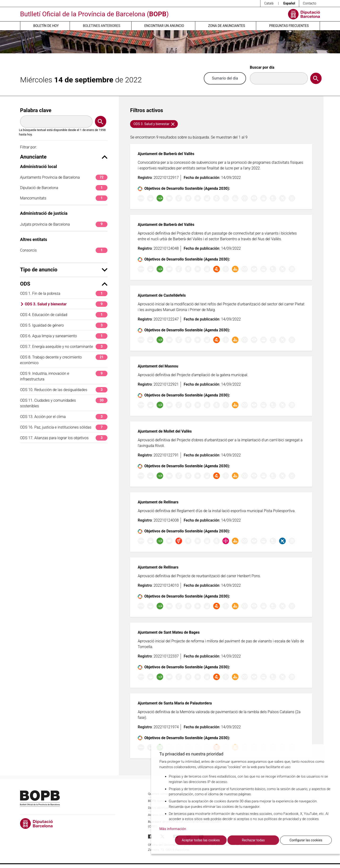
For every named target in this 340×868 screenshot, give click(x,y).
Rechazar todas (253, 840)
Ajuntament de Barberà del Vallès (166, 154)
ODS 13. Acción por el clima (64, 417)
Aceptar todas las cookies (201, 840)
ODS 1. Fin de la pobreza (64, 293)
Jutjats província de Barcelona (64, 224)
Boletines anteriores (102, 26)
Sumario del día (225, 78)
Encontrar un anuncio (164, 26)
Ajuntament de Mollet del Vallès (165, 431)
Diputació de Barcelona (64, 188)
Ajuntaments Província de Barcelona (64, 177)
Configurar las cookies (306, 840)
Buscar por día (262, 67)
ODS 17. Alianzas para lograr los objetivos (64, 438)
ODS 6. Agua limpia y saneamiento (64, 336)
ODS (64, 284)
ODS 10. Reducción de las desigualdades (64, 390)
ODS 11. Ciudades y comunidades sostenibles (64, 403)
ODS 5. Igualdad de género (64, 325)
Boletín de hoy (46, 26)
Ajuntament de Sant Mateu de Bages (169, 632)
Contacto (310, 3)
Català (269, 3)
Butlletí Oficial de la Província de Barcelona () (94, 14)
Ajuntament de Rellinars (158, 502)
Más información (173, 829)
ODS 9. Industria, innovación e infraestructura (64, 376)
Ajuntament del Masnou (158, 366)
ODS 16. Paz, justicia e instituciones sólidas (64, 427)
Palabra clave (36, 110)
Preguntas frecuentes (289, 26)
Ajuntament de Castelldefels (162, 295)
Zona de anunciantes (227, 26)
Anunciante (64, 157)
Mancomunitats (64, 198)
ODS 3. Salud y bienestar (66, 304)
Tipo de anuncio (64, 270)
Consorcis (64, 250)
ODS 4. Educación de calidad (64, 315)
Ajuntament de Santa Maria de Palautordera (175, 703)
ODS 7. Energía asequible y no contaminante (64, 347)
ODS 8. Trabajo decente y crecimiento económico (64, 360)
